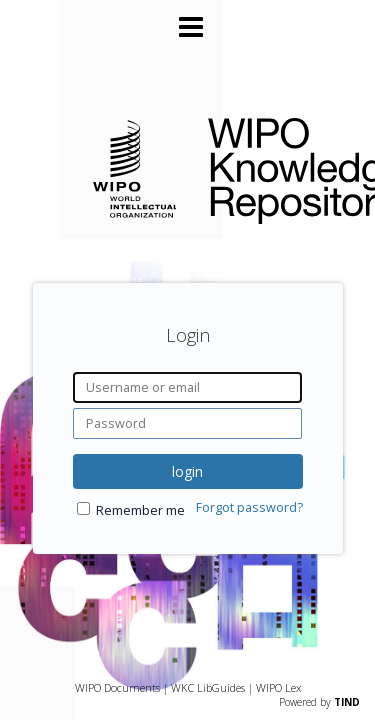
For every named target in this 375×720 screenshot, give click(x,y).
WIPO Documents (117, 687)
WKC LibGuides (208, 687)
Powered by (319, 702)
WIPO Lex (278, 687)
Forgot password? (249, 507)
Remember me (140, 510)
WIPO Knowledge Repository (275, 167)
